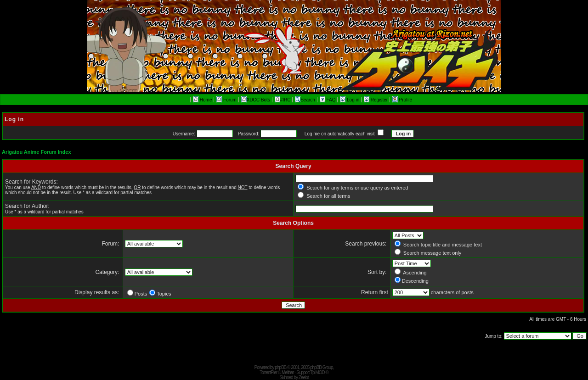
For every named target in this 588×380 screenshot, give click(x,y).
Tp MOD (317, 372)
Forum (226, 100)
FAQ (328, 100)
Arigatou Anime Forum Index (37, 152)
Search (305, 100)
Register (376, 100)
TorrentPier (268, 372)
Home (202, 100)
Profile (402, 100)
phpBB (280, 367)
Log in (350, 100)
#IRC (283, 100)
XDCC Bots (256, 100)
